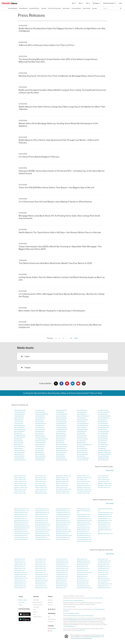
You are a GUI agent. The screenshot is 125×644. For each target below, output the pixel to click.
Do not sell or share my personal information (73, 600)
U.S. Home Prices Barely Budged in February (39, 157)
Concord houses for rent (41, 559)
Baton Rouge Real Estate (20, 429)
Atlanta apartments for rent (21, 515)
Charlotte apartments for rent (21, 532)
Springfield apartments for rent (105, 520)
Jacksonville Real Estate (62, 414)
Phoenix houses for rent (82, 570)
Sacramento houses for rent (83, 586)
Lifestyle (44, 8)
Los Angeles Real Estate (62, 429)
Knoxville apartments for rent (63, 511)
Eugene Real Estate (40, 431)
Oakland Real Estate (82, 414)
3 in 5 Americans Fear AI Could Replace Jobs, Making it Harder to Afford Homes (55, 202)
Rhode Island (80, 487)
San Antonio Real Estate (83, 460)
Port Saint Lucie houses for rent (84, 572)
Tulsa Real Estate (102, 448)
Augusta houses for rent (20, 569)
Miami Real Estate (60, 443)
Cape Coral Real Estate (20, 452)
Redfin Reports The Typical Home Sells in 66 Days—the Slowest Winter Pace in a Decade (60, 232)
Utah (99, 478)
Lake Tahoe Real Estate (62, 422)
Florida (16, 491)
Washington (101, 483)
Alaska (16, 478)
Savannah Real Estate (103, 424)
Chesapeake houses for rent (21, 578)
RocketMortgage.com (70, 626)
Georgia (16, 493)
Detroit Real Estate (40, 426)
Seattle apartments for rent (104, 518)
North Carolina (80, 478)
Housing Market (13, 8)
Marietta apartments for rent (63, 520)
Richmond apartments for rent (84, 534)
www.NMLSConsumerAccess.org (74, 620)
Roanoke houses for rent (83, 584)
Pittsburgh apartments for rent (84, 524)
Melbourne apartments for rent (63, 522)
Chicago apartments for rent (21, 536)
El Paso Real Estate (40, 427)
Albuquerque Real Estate (20, 410)
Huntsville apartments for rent (42, 534)
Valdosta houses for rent (103, 578)
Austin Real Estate (19, 424)
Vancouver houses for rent (104, 580)
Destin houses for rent (40, 567)
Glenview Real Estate (40, 454)
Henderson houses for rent (41, 588)
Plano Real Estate (81, 433)
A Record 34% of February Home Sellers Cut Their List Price (46, 45)
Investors (35, 612)
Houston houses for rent (62, 559)
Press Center (87, 8)
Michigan (58, 478)
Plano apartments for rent (83, 526)
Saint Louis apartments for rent (84, 541)
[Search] (121, 8)
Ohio (78, 480)
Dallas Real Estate (39, 420)
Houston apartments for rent (42, 532)
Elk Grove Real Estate (40, 429)
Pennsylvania (80, 485)
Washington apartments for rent (105, 534)
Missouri (58, 483)
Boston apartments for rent (21, 530)
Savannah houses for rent (104, 563)
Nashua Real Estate (61, 456)
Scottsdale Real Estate (103, 427)
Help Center (51, 602)
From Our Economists (54, 8)
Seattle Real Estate (102, 429)
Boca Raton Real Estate (20, 437)
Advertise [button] (50, 605)
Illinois (37, 480)
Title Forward (51, 622)
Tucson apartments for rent (104, 526)
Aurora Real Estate (19, 422)
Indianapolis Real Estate (62, 410)
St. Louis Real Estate (103, 435)
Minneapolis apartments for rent (63, 532)
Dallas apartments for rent (41, 515)
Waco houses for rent (103, 582)
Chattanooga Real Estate (20, 460)
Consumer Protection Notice (87, 616)
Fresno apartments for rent (41, 528)
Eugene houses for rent (41, 572)
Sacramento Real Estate (83, 454)
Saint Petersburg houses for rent (84, 588)
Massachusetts (60, 476)
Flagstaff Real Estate (40, 435)
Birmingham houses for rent (21, 574)
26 (71, 338)
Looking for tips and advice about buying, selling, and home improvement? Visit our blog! (63, 393)
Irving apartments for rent (41, 537)
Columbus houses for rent (20, 586)
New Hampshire (60, 489)
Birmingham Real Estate (20, 435)
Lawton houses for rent (61, 580)
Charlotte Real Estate (19, 458)
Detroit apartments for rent (42, 520)
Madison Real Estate (61, 433)
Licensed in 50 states (87, 620)
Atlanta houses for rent (20, 567)
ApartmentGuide (52, 619)
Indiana (37, 482)
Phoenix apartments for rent (84, 522)
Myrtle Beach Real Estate (62, 450)
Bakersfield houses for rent (20, 572)
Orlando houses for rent (82, 567)
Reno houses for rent (82, 578)
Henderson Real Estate (40, 456)
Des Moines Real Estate (41, 424)
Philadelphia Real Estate (83, 426)
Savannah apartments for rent (105, 516)
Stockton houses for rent (104, 569)
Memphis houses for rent (62, 586)
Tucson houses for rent (103, 574)
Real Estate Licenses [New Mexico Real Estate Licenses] (74, 613)
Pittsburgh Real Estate (82, 429)
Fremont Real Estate (40, 447)
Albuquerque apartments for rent (22, 509)
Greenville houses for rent (41, 582)
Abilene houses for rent (20, 559)
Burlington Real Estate (19, 450)
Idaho (36, 478)
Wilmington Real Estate (103, 456)
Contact (95, 8)
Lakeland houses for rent (62, 574)
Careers (20, 605)
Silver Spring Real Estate (104, 431)
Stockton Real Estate (103, 439)
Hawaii (37, 476)
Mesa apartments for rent (62, 526)
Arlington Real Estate (19, 416)
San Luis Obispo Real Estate (104, 416)
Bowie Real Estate (18, 445)
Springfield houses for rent (104, 567)
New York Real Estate (82, 410)
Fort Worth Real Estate (40, 443)
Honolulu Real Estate (40, 458)
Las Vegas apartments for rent (63, 513)
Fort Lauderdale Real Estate (42, 439)
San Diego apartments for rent (105, 515)
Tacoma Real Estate (102, 441)
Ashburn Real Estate (19, 418)
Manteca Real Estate (61, 437)
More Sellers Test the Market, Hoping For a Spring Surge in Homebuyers (52, 311)
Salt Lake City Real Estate (83, 458)
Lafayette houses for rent (62, 572)
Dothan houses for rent (40, 569)
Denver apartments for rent (42, 518)
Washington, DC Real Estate (104, 452)
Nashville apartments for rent (63, 537)
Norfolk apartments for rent (83, 509)
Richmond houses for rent (83, 580)
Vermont (100, 480)
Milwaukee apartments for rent (63, 530)
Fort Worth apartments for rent (42, 526)
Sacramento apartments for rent (85, 539)
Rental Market (23, 8)
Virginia (100, 482)
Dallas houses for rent (40, 561)
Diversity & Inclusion (38, 605)
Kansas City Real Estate (62, 418)
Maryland (37, 493)
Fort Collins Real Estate (40, 437)
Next (76, 338)
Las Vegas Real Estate (61, 424)
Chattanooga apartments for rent (22, 534)
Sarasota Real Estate (103, 422)
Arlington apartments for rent (21, 513)
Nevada (58, 487)
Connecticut (17, 487)
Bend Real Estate (18, 433)
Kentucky (37, 487)
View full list (110, 470)
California (17, 483)
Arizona (16, 480)
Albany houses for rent (19, 561)
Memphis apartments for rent (63, 524)
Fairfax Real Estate (40, 433)
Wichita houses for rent (103, 586)
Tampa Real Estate (102, 443)
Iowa (36, 483)
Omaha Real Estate (81, 418)
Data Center (66, 8)
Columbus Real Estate (40, 418)
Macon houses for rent (61, 582)
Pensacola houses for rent (83, 569)
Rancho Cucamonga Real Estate (84, 445)
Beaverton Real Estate (19, 431)
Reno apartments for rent (83, 532)
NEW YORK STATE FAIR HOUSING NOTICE (82, 638)
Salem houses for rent (103, 559)
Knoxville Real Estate (61, 420)
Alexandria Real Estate (20, 412)
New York (79, 476)
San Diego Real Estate (103, 410)
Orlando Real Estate (82, 422)
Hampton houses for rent (41, 586)
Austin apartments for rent (20, 518)
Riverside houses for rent (83, 582)
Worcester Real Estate (103, 460)
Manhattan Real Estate (61, 435)
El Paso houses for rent (40, 570)
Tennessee (79, 493)
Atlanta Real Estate (19, 420)
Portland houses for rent (83, 574)
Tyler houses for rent (103, 576)
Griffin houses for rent (40, 584)
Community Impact (38, 602)
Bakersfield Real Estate (20, 426)
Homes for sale (23, 476)
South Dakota (80, 491)
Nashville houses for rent (83, 565)
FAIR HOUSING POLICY (96, 637)
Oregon (79, 483)
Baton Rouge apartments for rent (22, 526)
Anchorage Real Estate (20, 414)
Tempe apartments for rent (104, 524)
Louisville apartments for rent (63, 516)
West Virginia (101, 485)
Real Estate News (37, 617)
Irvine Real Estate (60, 412)
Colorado (16, 485)
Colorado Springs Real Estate (42, 414)
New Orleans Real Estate (62, 460)
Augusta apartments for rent (21, 516)
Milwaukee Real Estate (61, 445)
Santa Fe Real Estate (103, 420)
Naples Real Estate (60, 454)
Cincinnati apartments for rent (21, 537)
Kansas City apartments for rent (63, 509)
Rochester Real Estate (82, 452)
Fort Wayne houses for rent (41, 576)
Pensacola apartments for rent (84, 518)
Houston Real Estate (40, 460)
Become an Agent (23, 600)
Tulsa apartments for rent (104, 528)
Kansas (37, 485)
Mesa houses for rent (61, 588)
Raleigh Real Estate (81, 443)
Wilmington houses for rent (104, 588)
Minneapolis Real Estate (62, 447)
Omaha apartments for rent (83, 515)
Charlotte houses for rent (20, 576)
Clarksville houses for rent (20, 582)
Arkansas (17, 482)
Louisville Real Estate (61, 431)
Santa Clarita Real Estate (104, 418)
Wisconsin (100, 487)
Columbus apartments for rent (42, 511)
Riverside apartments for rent (84, 536)
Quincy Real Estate (81, 441)
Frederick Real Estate (40, 445)
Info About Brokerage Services (73, 616)
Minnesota (59, 480)
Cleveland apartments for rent (21, 539)
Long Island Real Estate (61, 427)
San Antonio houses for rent (104, 561)
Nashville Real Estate (61, 458)
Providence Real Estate (82, 439)
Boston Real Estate (19, 441)
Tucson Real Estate (102, 447)
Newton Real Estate (82, 412)
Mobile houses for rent (82, 559)
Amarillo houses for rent (20, 563)
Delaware (17, 489)
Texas (99, 476)
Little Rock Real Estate (61, 426)
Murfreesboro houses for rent (84, 563)
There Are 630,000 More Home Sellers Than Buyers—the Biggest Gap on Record (56, 187)
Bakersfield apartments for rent (22, 520)
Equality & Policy (34, 8)
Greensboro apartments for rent (43, 530)
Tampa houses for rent (103, 570)
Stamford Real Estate (103, 437)
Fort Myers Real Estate (40, 441)
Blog (34, 614)
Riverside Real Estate (82, 450)
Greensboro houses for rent (41, 580)
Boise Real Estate (18, 439)
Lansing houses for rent (61, 578)
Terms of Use (91, 598)
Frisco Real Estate (39, 450)
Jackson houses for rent (62, 565)
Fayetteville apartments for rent (43, 524)
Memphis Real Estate (61, 439)
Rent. (49, 617)
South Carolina (80, 489)
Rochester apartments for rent (84, 537)
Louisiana (37, 489)
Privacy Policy (100, 598)
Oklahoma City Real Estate (83, 416)
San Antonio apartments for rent (105, 513)
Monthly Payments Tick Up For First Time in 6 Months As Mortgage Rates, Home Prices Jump (62, 76)
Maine (37, 491)
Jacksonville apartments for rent (43, 539)
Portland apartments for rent (84, 528)
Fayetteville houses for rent (41, 574)
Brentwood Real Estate (20, 447)
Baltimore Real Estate (19, 427)
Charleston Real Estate (20, 456)
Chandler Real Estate (19, 454)
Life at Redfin (36, 607)
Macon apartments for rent (62, 518)
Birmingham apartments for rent (22, 528)
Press (35, 610)
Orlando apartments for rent (83, 516)
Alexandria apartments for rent (21, 511)
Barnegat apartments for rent (21, 524)
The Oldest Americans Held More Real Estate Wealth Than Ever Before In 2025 (55, 263)
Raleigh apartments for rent (83, 530)
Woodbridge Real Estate (103, 458)
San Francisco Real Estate (104, 412)
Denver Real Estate (40, 422)
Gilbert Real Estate (40, 452)
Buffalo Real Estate (19, 448)
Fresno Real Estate (40, 448)
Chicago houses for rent (20, 580)
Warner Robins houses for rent (105, 584)
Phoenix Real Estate (82, 427)
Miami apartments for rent (62, 528)
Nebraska (58, 485)
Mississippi (59, 482)
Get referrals (22, 602)
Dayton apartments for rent (42, 516)
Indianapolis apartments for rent (43, 536)
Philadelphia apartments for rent (84, 520)
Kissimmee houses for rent (62, 569)
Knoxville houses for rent (62, 570)
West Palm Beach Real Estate (105, 454)
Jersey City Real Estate (61, 416)
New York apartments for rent (63, 539)
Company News (76, 8)
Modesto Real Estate (61, 448)
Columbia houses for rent (20, 584)
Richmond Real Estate (82, 448)
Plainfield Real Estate (82, 431)
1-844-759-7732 (81, 630)
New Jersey (59, 491)
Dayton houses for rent (40, 563)
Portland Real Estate (82, 435)
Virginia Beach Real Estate (104, 450)
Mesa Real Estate (60, 441)
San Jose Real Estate (103, 414)
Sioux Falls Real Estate (103, 433)
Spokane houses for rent (103, 565)
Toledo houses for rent (103, 572)
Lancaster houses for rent (62, 576)
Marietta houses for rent (62, 584)
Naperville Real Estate (61, 452)
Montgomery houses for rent (84, 561)
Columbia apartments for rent (42, 509)
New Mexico (59, 493)
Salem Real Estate (81, 456)
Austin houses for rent (19, 570)
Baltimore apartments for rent (21, 522)
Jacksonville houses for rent (62, 567)
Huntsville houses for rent (62, 561)
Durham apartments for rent (42, 522)
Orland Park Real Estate (82, 420)
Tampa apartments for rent (104, 522)
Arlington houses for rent (20, 565)
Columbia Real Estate (40, 416)
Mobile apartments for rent (62, 534)
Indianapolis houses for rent (62, 563)
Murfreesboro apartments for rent (64, 536)
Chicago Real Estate (40, 410)
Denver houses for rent (40, 565)
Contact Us (50, 600)
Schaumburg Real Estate (104, 426)
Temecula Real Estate (103, 445)
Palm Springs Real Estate (83, 424)
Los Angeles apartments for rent (64, 515)
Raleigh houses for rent (82, 576)
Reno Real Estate (81, 447)
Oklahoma (79, 482)
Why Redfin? (36, 600)
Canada (50, 631)
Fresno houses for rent (40, 578)
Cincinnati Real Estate (40, 412)
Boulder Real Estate (19, 443)
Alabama (16, 476)
